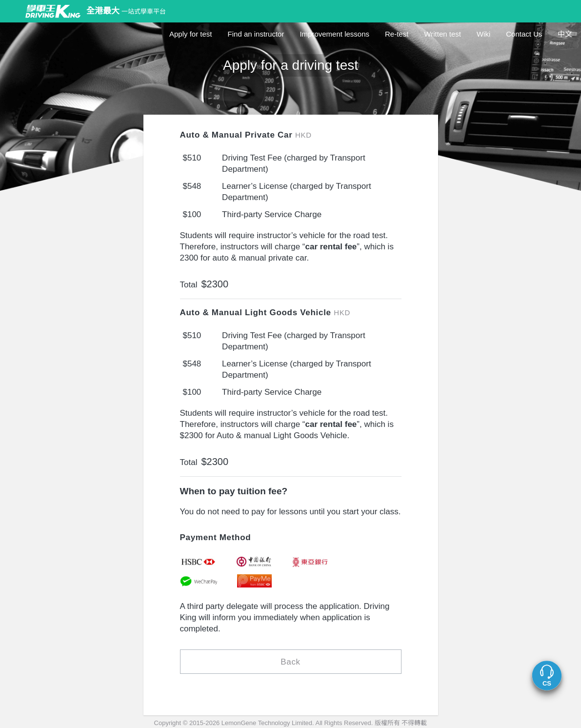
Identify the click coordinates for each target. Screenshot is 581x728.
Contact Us (524, 34)
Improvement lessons (334, 34)
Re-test (397, 34)
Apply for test (191, 34)
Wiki (483, 34)
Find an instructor (256, 34)
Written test (442, 34)
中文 (565, 34)
